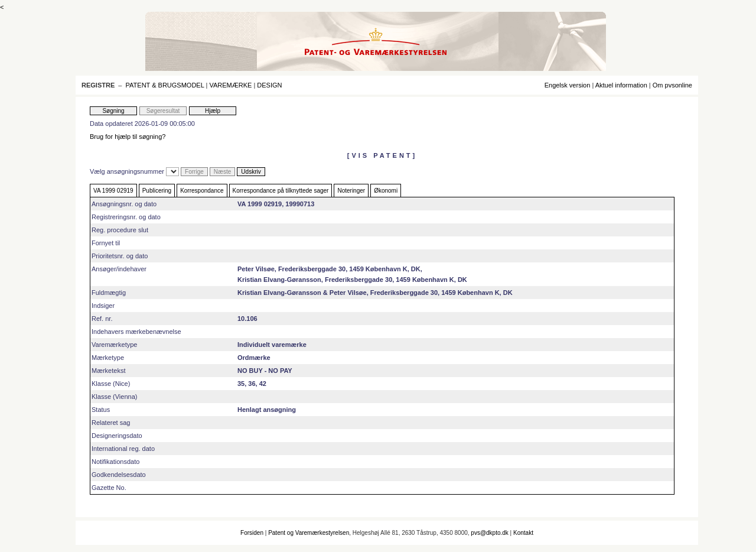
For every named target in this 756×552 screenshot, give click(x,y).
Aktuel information (621, 85)
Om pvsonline (672, 85)
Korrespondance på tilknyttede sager (281, 191)
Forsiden (252, 533)
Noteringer (351, 191)
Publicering (157, 191)
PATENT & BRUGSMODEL (165, 85)
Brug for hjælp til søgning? (128, 137)
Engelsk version (568, 85)
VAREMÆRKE (230, 85)
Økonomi (386, 191)
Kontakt (523, 533)
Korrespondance (202, 191)
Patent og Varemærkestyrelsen (309, 533)
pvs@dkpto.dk (490, 533)
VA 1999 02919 (113, 191)
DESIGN (269, 85)
